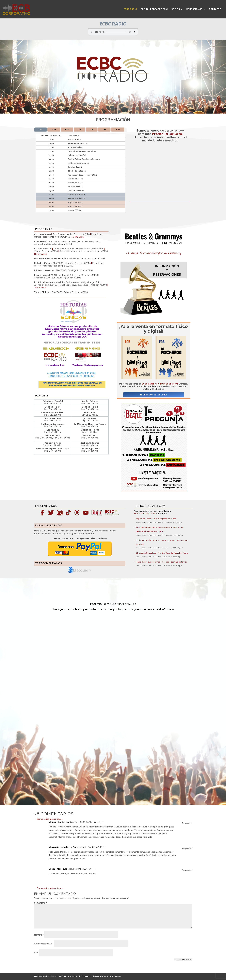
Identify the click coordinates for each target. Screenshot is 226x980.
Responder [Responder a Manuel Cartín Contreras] (187, 823)
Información (78, 237)
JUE (79, 129)
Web (36, 953)
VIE (92, 129)
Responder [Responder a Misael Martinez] (187, 870)
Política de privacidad (69, 976)
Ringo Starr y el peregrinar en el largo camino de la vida (162, 562)
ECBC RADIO (130, 10)
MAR (54, 129)
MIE (67, 129)
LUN (40, 129)
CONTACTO (215, 10)
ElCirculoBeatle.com (145, 514)
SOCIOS (176, 10)
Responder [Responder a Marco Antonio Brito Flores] (187, 848)
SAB (104, 129)
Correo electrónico (44, 944)
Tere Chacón (115, 976)
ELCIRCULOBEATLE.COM (154, 10)
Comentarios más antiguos (48, 819)
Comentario (41, 903)
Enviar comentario (183, 960)
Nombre (39, 935)
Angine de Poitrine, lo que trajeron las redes (156, 519)
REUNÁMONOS (194, 10)
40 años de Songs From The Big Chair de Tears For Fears (162, 553)
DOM (118, 129)
